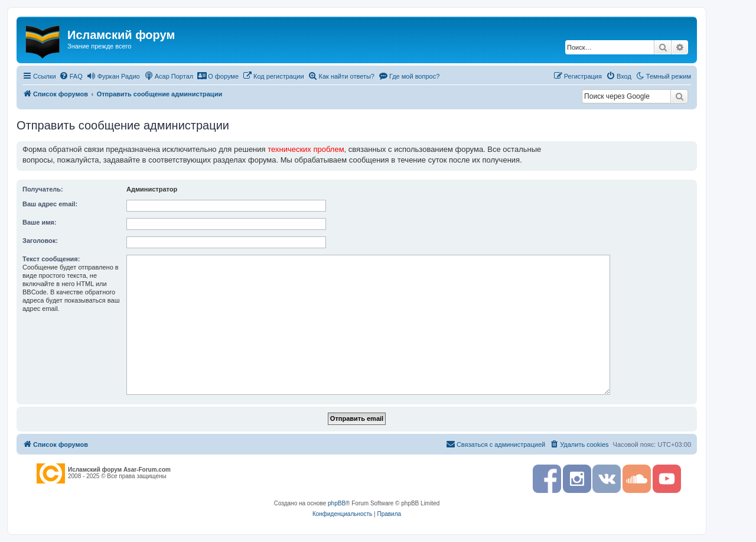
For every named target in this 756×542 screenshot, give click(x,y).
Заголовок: (40, 241)
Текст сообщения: (51, 259)
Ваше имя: (39, 222)
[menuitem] (71, 76)
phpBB (337, 503)
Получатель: (43, 189)
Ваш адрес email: (50, 204)
